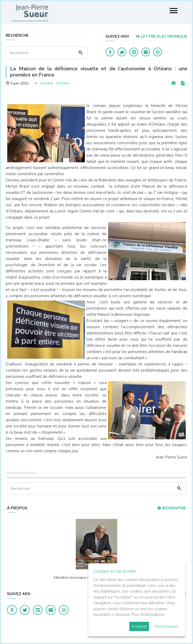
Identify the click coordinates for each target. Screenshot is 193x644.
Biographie (172, 508)
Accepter (139, 626)
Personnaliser (166, 626)
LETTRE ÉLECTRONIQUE (162, 36)
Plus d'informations (148, 615)
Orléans (63, 83)
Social (45, 83)
